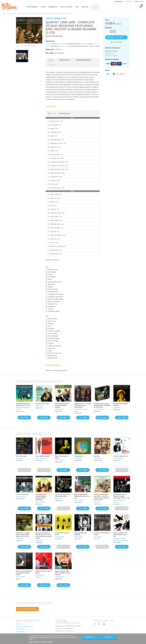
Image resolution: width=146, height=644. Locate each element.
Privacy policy (20, 629)
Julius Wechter (60, 577)
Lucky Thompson (99, 409)
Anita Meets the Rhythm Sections (121, 405)
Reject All (90, 637)
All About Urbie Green (42, 404)
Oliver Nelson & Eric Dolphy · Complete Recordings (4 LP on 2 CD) (121, 496)
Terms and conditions (112, 56)
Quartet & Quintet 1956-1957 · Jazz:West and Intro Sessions (63, 573)
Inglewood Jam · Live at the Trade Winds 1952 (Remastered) (83, 405)
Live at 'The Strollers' (22, 494)
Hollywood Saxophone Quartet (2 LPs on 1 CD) (23, 405)
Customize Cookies (46, 642)
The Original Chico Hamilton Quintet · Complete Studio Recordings (41, 497)
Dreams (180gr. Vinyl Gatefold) (81, 534)
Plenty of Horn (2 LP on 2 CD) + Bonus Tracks (63, 495)
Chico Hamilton (11, 13)
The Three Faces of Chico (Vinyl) (43, 572)
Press (52, 65)
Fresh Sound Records (54, 36)
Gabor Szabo (78, 537)
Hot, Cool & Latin (21, 456)
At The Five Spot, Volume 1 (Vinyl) (102, 534)
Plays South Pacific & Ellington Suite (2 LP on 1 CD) (82, 496)
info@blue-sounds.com (67, 631)
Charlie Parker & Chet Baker (81, 410)
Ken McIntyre (20, 538)
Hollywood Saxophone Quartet (23, 408)
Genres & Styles (69, 7)
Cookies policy (20, 632)
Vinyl (80, 7)
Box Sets (88, 7)
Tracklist (64, 60)
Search (98, 7)
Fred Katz (84, 44)
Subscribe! (129, 1)
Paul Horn (58, 498)
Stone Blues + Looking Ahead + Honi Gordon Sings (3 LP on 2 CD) (23, 535)
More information (35, 642)
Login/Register (119, 1)
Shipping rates (110, 53)
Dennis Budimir (62, 44)
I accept (108, 637)
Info (51, 60)
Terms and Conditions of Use (25, 626)
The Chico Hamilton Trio (121, 456)
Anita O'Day (117, 408)
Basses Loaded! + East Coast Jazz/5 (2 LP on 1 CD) (120, 535)
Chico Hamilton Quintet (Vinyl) (62, 534)
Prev (52, 113)
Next (55, 113)
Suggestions (56, 7)
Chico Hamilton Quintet (43, 456)
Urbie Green (39, 406)
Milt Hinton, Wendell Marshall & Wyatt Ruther (121, 539)
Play (50, 113)
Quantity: (109, 28)
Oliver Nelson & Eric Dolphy (120, 501)
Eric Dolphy (49, 44)
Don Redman (59, 409)
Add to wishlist (118, 42)
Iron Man (97, 456)
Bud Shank (39, 540)
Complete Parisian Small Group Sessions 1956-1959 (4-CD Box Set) (102, 405)
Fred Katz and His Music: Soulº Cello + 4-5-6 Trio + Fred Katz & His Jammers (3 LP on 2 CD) (102, 497)
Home (4, 13)
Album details (83, 60)
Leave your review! (30, 46)
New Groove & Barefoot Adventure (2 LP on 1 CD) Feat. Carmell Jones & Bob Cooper (44, 535)
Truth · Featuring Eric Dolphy (61, 457)
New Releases (35, 7)
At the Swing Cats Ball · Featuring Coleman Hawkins (62, 405)
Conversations (79, 456)
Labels (46, 7)
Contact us (19, 624)
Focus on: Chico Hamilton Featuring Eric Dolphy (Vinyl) (24, 573)
